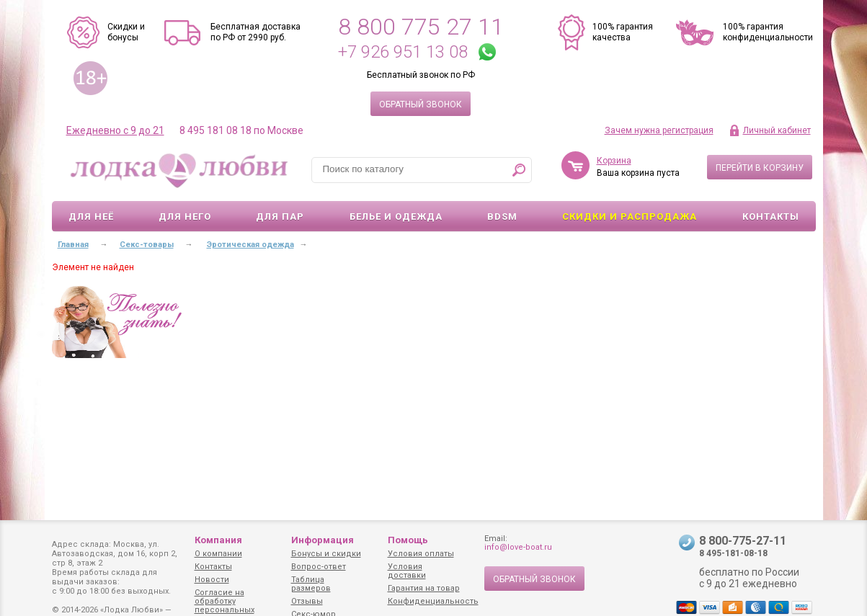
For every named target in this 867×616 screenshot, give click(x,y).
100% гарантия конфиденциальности (768, 32)
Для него (185, 217)
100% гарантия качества (623, 32)
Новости (212, 580)
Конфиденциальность (433, 601)
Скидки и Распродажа (630, 217)
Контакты (771, 217)
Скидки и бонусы (126, 32)
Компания (218, 540)
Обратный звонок (421, 104)
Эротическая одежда (250, 245)
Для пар (280, 217)
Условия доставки (407, 571)
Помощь (408, 540)
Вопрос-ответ (319, 567)
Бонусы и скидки (326, 554)
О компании (218, 554)
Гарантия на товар (424, 588)
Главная (73, 245)
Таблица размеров (311, 584)
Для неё (91, 217)
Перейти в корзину (760, 168)
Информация (323, 540)
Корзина (614, 161)
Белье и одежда (396, 217)
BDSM (502, 217)
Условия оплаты (421, 554)
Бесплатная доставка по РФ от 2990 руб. (255, 32)
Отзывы (307, 601)
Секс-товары (147, 245)
